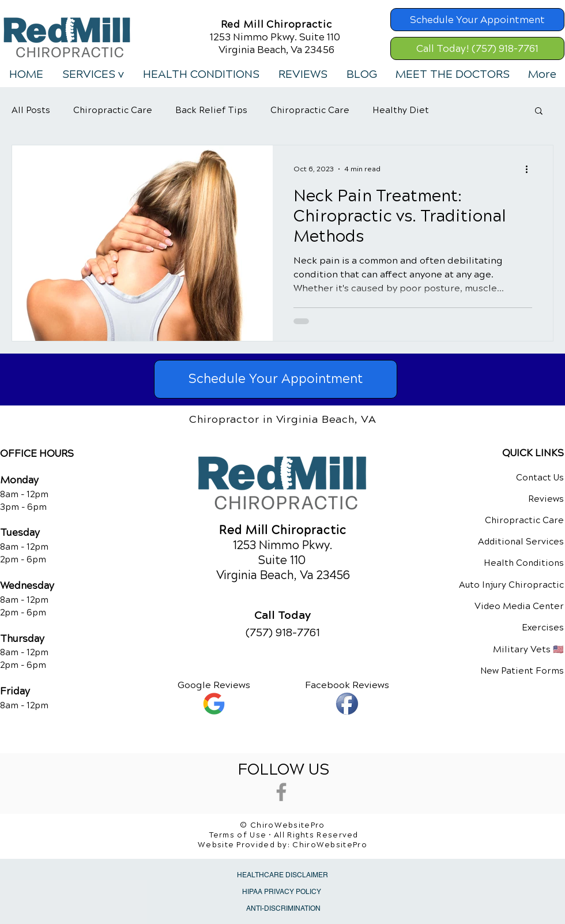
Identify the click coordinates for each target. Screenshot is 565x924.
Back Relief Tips (211, 110)
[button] (93, 74)
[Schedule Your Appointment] (477, 20)
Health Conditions (524, 563)
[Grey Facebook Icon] (281, 792)
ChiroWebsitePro (330, 845)
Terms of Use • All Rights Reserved (284, 835)
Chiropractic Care (113, 110)
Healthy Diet (401, 110)
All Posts (31, 110)
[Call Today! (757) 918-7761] (477, 48)
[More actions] (530, 169)
